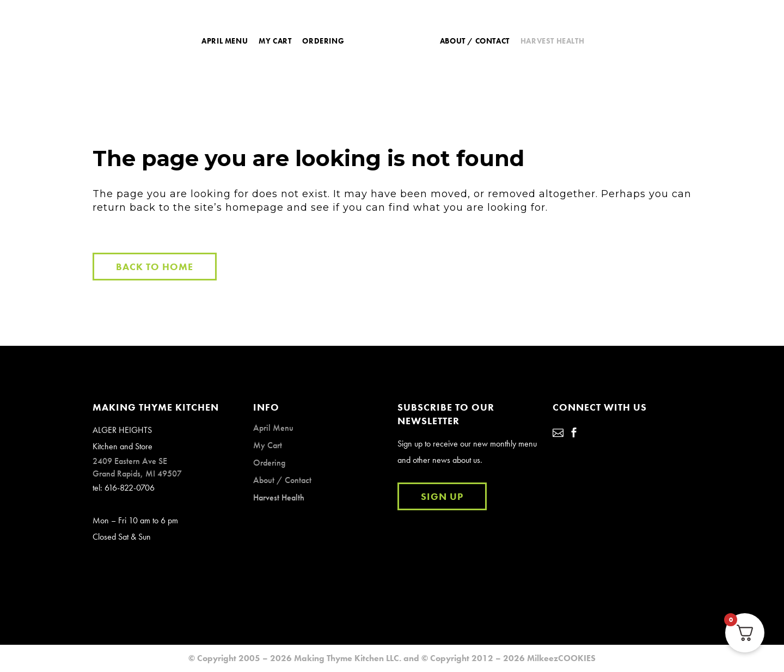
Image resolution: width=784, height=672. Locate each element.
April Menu (273, 428)
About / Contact (282, 480)
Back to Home (155, 267)
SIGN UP (442, 496)
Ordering (269, 463)
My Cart (268, 445)
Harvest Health (279, 497)
